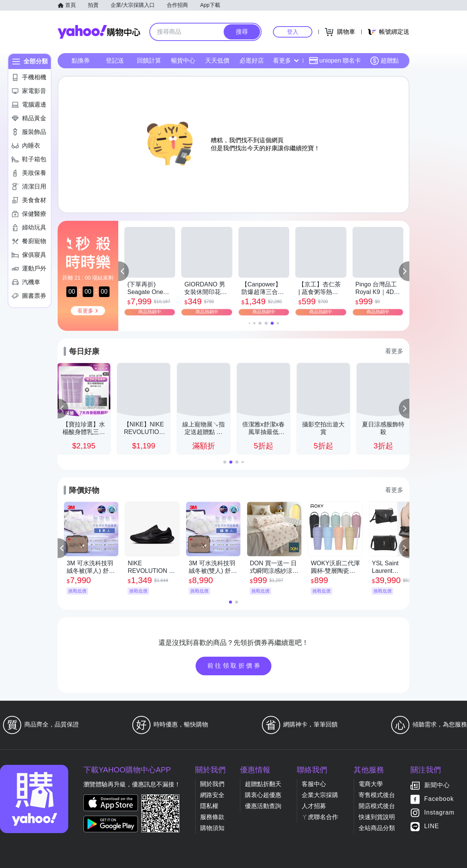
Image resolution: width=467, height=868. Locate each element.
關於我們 (212, 784)
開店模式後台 (377, 806)
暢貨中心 (183, 61)
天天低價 (217, 61)
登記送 (115, 61)
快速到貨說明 (377, 817)
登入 (293, 32)
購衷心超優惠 (263, 795)
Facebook (439, 799)
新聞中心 (437, 785)
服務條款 (212, 817)
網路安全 (212, 795)
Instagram (439, 813)
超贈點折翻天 (263, 784)
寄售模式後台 (377, 795)
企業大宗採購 (320, 795)
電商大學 (371, 784)
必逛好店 (252, 61)
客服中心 (314, 784)
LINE (432, 826)
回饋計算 (149, 61)
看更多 (286, 61)
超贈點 (384, 61)
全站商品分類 (377, 828)
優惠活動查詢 (263, 806)
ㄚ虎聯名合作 (320, 817)
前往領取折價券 (235, 666)
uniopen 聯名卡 (335, 61)
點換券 (81, 61)
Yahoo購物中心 (99, 32)
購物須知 (212, 828)
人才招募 (314, 806)
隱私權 (209, 806)
